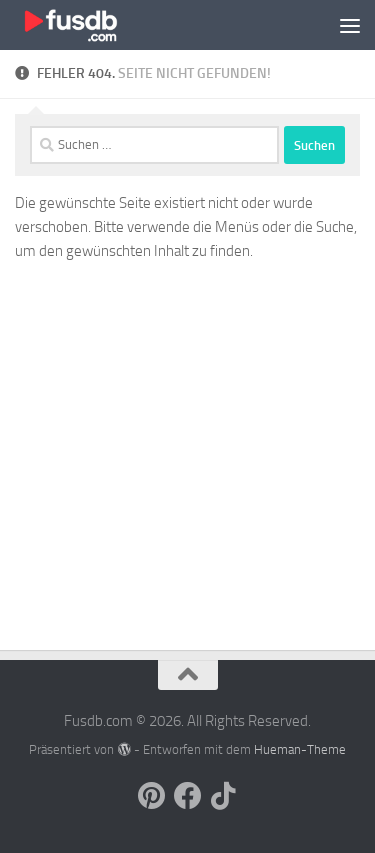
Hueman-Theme (300, 749)
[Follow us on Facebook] (188, 796)
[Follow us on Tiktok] (224, 796)
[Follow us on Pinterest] (152, 796)
